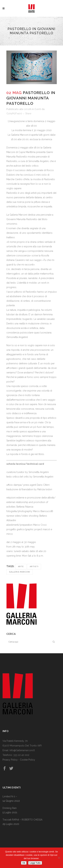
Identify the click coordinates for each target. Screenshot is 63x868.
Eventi (38, 109)
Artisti (34, 567)
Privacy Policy (10, 760)
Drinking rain (10, 808)
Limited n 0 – (10, 796)
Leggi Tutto (35, 863)
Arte (21, 567)
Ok (24, 863)
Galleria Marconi (20, 572)
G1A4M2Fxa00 (14, 113)
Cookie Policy (28, 760)
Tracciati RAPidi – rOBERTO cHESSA (22, 820)
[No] (59, 858)
